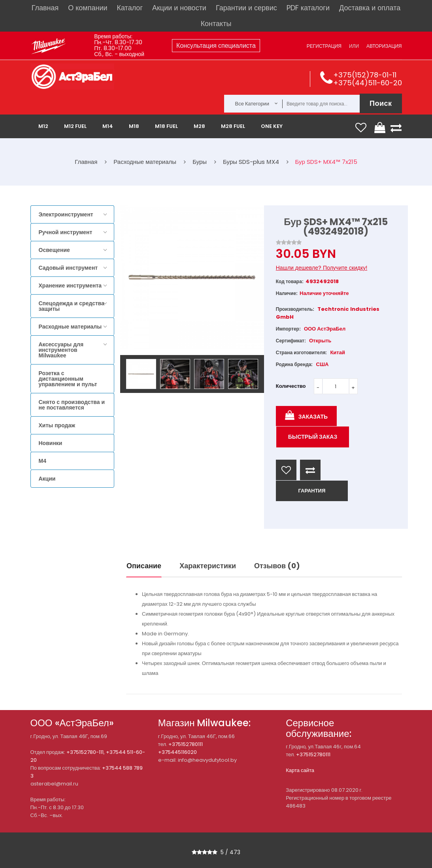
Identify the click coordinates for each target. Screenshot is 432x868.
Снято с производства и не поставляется (72, 405)
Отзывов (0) (277, 566)
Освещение (54, 250)
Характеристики (208, 566)
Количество (291, 386)
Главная (45, 8)
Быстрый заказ (313, 437)
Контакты (216, 23)
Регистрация (324, 46)
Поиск (381, 103)
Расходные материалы (70, 327)
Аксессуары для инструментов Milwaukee (61, 350)
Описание (144, 566)
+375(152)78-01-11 (365, 75)
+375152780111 (186, 744)
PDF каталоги (308, 8)
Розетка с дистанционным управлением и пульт (68, 379)
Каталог (130, 8)
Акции (47, 479)
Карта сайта (300, 770)
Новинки (51, 443)
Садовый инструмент (68, 268)
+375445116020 (177, 752)
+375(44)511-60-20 (368, 83)
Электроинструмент (66, 214)
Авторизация (384, 46)
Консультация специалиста (216, 46)
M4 (42, 461)
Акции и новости (179, 8)
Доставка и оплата (370, 8)
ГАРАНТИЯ (312, 491)
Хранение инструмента (70, 286)
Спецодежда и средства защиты (72, 306)
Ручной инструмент (66, 232)
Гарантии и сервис (246, 8)
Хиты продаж (57, 425)
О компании (88, 8)
